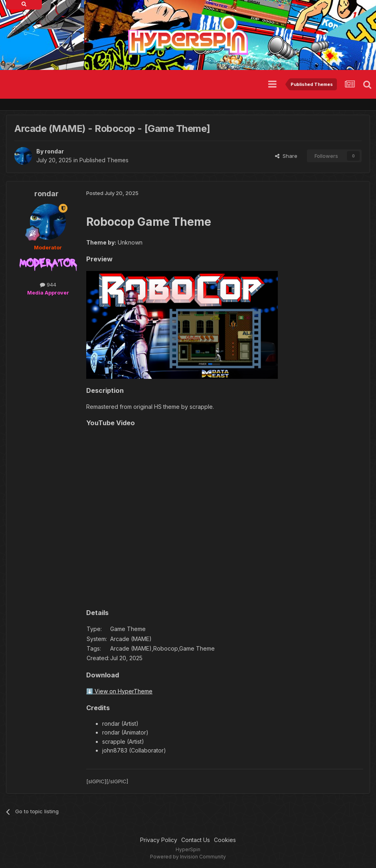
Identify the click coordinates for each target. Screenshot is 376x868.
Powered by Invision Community (188, 857)
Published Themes (104, 160)
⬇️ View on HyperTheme (119, 691)
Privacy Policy (159, 840)
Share (286, 156)
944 (48, 285)
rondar (54, 151)
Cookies (225, 840)
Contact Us (196, 840)
